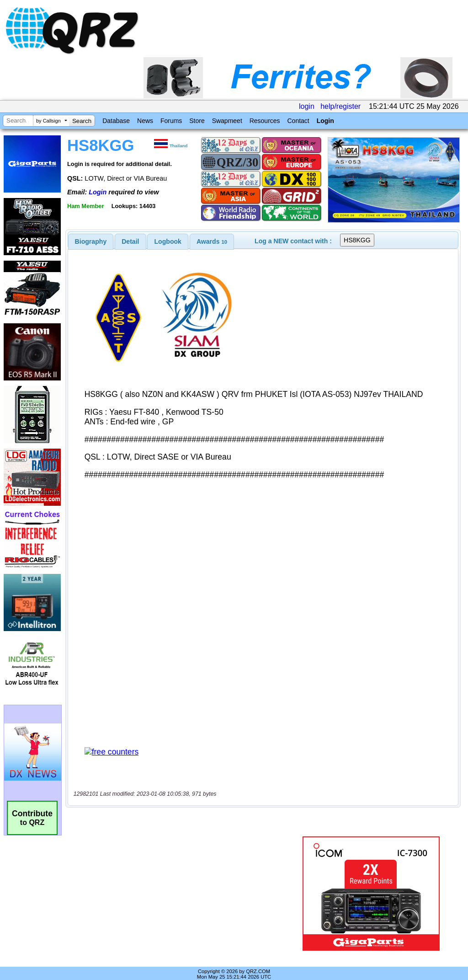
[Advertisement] (181, 884)
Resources (265, 121)
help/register (340, 106)
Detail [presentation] (130, 241)
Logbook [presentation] (168, 241)
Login (325, 121)
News (145, 121)
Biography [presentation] (91, 241)
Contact (298, 121)
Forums (171, 121)
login (307, 106)
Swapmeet (227, 121)
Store (197, 121)
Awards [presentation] (212, 241)
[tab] (91, 241)
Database (116, 121)
